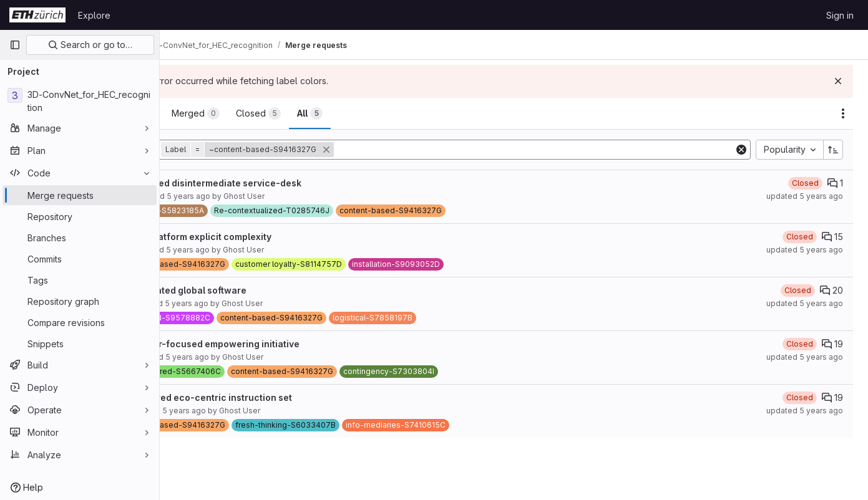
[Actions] (843, 113)
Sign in (840, 15)
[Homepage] (37, 15)
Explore (94, 15)
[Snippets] (80, 344)
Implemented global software (248, 290)
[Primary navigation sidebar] (15, 45)
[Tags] (80, 280)
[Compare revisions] (80, 322)
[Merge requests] (80, 195)
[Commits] (80, 259)
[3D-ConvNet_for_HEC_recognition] (80, 101)
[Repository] (80, 216)
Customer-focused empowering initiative (275, 344)
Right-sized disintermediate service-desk (276, 183)
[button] (314, 150)
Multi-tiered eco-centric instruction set (271, 397)
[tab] (202, 113)
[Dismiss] (838, 81)
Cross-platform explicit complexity (261, 237)
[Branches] (80, 238)
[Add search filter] (568, 150)
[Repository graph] (80, 301)
